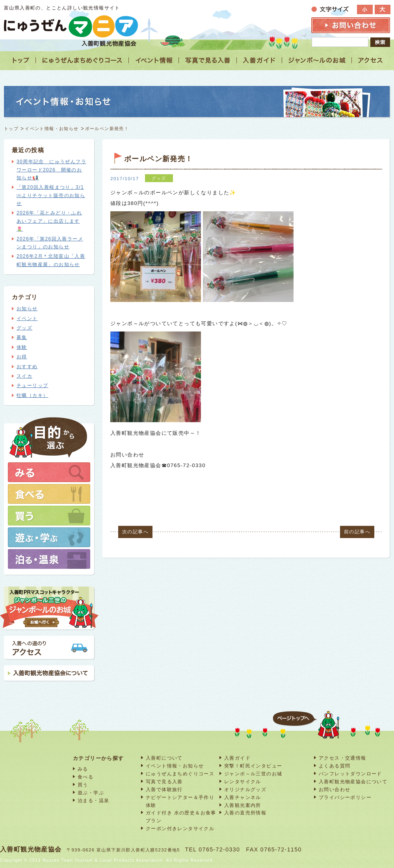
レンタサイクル (243, 781)
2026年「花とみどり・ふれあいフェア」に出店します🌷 (49, 221)
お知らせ (27, 309)
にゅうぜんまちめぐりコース (180, 774)
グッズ (24, 328)
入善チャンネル (243, 797)
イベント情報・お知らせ (52, 129)
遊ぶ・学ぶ (91, 793)
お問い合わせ (335, 789)
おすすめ (27, 367)
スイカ (24, 376)
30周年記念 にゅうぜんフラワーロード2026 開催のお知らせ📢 (51, 170)
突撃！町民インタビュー (253, 766)
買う (83, 785)
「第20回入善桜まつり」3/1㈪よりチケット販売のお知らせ (51, 195)
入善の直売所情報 (245, 813)
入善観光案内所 (243, 805)
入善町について (164, 758)
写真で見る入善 (164, 781)
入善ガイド (237, 758)
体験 (22, 347)
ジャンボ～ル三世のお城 (253, 774)
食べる (85, 777)
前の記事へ (357, 532)
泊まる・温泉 (93, 800)
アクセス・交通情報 (343, 758)
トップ (11, 129)
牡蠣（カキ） (32, 395)
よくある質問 (335, 766)
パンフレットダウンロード (350, 774)
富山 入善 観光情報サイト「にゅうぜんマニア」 (71, 26)
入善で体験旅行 (164, 789)
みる (83, 769)
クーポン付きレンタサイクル (180, 828)
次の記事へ (135, 532)
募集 (22, 337)
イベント (27, 319)
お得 (22, 357)
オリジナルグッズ (245, 789)
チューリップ (32, 386)
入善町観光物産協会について (353, 781)
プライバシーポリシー (345, 797)
